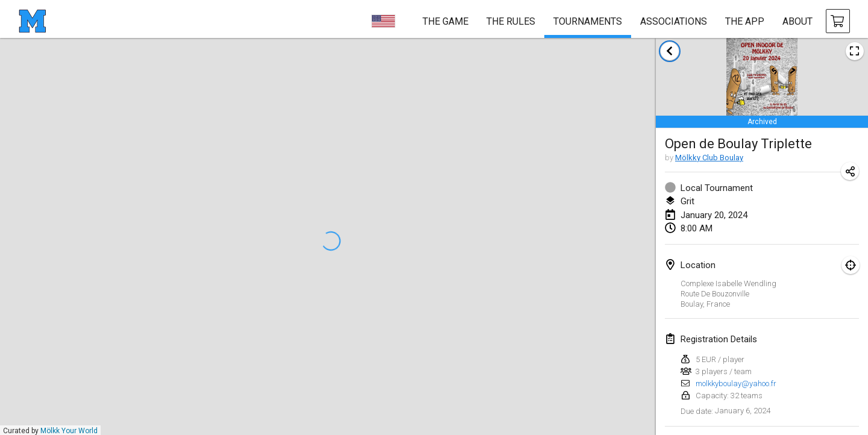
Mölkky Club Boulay (709, 158)
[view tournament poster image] (855, 51)
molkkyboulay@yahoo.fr (736, 383)
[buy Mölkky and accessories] (838, 21)
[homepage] (32, 21)
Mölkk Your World (69, 431)
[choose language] (383, 21)
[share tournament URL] (850, 171)
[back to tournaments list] (670, 51)
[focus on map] (851, 265)
